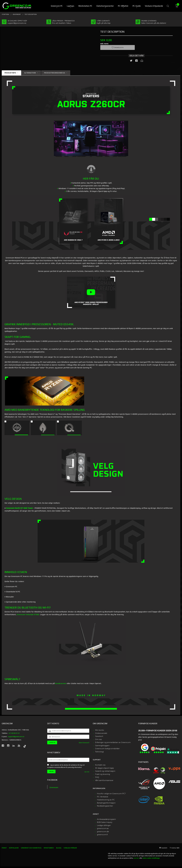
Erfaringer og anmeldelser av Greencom (113, 742)
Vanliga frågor (70, 848)
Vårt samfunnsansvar (104, 780)
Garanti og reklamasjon (105, 771)
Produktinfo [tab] (10, 73)
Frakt (4, 848)
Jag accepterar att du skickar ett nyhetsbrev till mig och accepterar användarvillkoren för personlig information (66, 766)
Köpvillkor (14, 848)
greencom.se (103, 828)
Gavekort (99, 736)
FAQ (97, 777)
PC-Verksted (102, 797)
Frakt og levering (102, 774)
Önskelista (118, 47)
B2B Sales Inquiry (105, 822)
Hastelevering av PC (106, 800)
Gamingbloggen (102, 746)
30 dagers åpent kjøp (104, 768)
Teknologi (99, 752)
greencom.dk (103, 831)
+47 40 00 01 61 (14, 733)
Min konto (100, 730)
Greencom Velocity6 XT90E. (28, 614)
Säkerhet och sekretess (31, 848)
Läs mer (87, 772)
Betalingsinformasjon (106, 803)
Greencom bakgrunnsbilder (107, 749)
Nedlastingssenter (105, 806)
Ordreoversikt (101, 733)
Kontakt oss (100, 765)
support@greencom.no (16, 737)
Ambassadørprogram (106, 819)
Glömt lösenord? (84, 743)
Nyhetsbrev (49, 848)
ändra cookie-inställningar (151, 858)
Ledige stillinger (104, 825)
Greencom (54, 787)
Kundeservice (61, 683)
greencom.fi (102, 835)
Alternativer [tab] (30, 73)
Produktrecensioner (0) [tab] (55, 73)
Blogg (59, 848)
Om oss (98, 739)
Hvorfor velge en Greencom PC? (111, 794)
